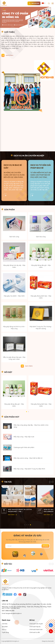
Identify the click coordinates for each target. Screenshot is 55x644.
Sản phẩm (5, 627)
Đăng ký (45, 546)
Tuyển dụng (5, 632)
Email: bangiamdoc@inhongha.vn (12, 613)
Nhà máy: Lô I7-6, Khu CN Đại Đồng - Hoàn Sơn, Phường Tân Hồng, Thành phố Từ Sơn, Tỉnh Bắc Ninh (27, 607)
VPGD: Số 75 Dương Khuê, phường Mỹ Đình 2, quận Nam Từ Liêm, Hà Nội (27, 604)
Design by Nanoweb (48, 641)
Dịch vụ (4, 629)
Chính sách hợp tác (35, 627)
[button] (27, 412)
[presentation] (50, 482)
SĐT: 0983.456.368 (8, 611)
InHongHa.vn (15, 641)
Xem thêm (9, 55)
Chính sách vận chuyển (36, 624)
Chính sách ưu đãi (35, 632)
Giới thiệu (5, 624)
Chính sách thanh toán (36, 629)
